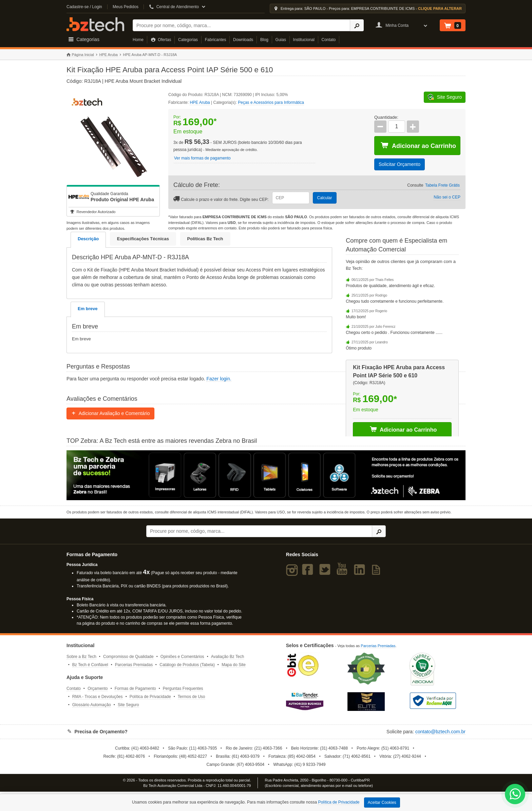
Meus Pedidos (126, 7)
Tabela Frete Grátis (442, 185)
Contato (329, 40)
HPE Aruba (108, 55)
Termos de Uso (192, 697)
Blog (264, 40)
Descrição (88, 239)
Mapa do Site (234, 665)
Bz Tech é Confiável (90, 665)
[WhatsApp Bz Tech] (515, 795)
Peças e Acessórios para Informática (271, 102)
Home (138, 40)
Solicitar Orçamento (400, 164)
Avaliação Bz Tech (228, 657)
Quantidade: (386, 117)
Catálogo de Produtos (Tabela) (187, 665)
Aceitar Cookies (382, 803)
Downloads (243, 40)
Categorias (188, 40)
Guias (281, 40)
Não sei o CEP (447, 197)
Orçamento (98, 689)
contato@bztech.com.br (440, 732)
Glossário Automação (92, 705)
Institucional (304, 40)
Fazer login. (219, 379)
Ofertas (161, 40)
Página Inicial (80, 55)
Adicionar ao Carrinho (418, 146)
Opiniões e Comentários (182, 657)
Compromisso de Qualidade (128, 657)
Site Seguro (128, 705)
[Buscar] (241, 25)
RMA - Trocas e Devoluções (98, 697)
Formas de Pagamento (135, 689)
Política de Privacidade (150, 697)
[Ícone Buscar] (357, 25)
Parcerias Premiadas (134, 665)
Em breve (88, 309)
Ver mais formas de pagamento (202, 158)
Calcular (325, 198)
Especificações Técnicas (143, 239)
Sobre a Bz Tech (81, 657)
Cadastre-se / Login (84, 7)
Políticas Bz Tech (205, 239)
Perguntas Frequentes (183, 689)
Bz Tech (95, 24)
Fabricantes (216, 40)
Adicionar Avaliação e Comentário (110, 413)
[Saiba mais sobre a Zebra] (266, 475)
